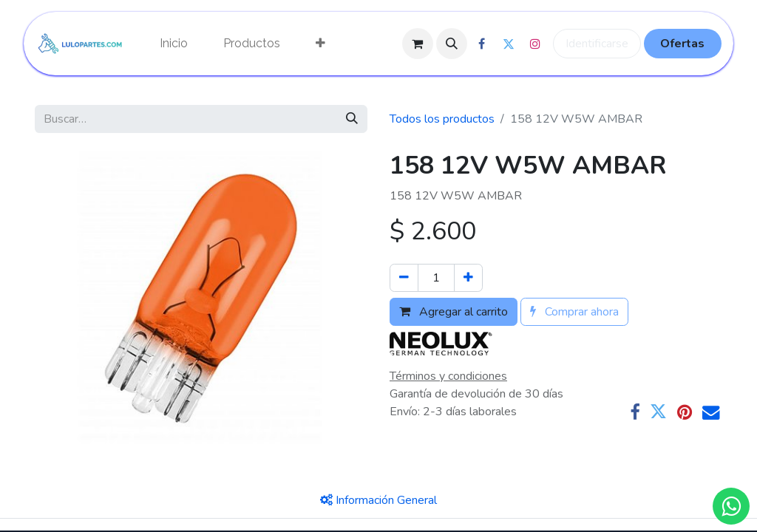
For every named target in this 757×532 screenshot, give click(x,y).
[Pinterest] (685, 412)
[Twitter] (658, 412)
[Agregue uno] (468, 278)
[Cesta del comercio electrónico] (418, 44)
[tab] (378, 500)
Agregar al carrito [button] (454, 312)
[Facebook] (635, 412)
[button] (452, 44)
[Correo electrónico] (711, 412)
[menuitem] (174, 44)
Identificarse (597, 44)
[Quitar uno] (404, 278)
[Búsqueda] (352, 119)
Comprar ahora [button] (574, 312)
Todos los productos (442, 119)
